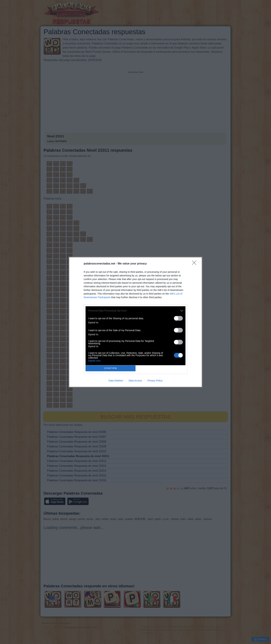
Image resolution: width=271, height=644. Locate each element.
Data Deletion (116, 381)
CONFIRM (111, 368)
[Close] (195, 264)
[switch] (178, 318)
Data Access (135, 381)
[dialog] (135, 322)
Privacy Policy (155, 381)
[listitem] (135, 311)
